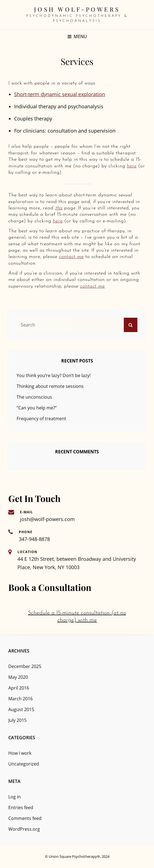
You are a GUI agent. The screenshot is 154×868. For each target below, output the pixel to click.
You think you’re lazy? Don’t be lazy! (54, 375)
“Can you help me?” (37, 408)
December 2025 (25, 666)
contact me (71, 257)
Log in (15, 797)
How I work (20, 753)
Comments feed (25, 818)
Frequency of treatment (41, 419)
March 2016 (20, 699)
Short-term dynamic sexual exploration (60, 94)
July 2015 (17, 720)
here (132, 166)
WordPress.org (24, 829)
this (59, 208)
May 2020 (18, 677)
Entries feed (21, 807)
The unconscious (34, 397)
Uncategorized (24, 764)
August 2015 (21, 709)
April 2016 (19, 688)
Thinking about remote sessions (50, 386)
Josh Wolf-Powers (77, 9)
